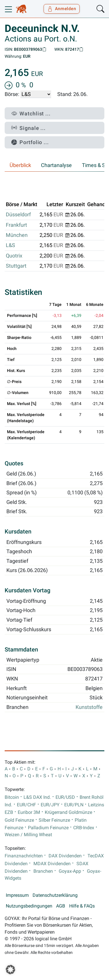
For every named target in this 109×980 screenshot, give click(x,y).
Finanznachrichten (24, 856)
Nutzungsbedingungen (29, 906)
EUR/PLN (74, 805)
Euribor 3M (29, 812)
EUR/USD (65, 797)
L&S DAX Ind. (37, 797)
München (17, 235)
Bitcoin (12, 797)
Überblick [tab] (20, 165)
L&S (10, 245)
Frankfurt (16, 225)
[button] (10, 970)
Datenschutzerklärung (55, 895)
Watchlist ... (31, 114)
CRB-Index (84, 828)
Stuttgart (16, 266)
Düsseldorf (18, 215)
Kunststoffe (89, 707)
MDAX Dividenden (52, 864)
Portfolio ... (30, 142)
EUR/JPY (50, 805)
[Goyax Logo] (21, 9)
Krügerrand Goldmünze (68, 812)
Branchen (43, 871)
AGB (61, 906)
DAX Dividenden (65, 856)
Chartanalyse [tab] (56, 165)
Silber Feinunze (54, 820)
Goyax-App (70, 871)
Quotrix (14, 256)
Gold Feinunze (19, 820)
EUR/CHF (26, 805)
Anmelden (62, 9)
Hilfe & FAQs (82, 906)
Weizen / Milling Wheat (28, 835)
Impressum (17, 895)
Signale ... (28, 128)
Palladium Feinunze (48, 828)
